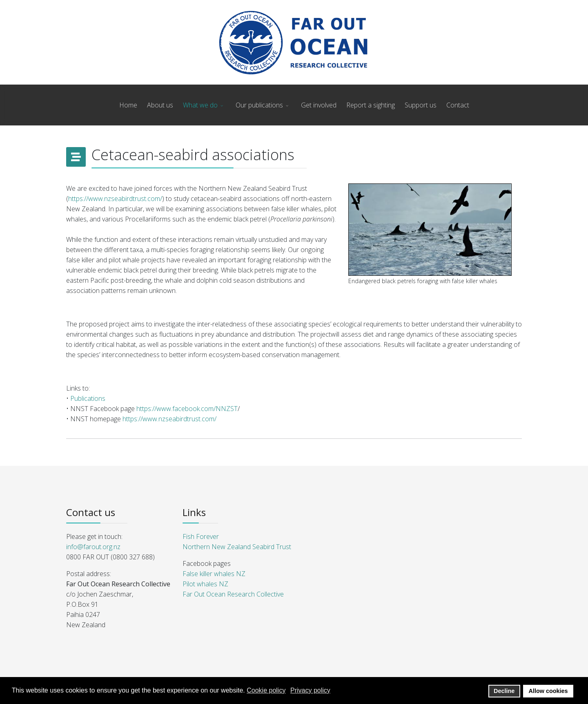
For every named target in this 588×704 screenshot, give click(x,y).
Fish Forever (201, 536)
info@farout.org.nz (93, 547)
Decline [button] (504, 691)
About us (160, 105)
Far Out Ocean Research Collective (233, 594)
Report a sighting (371, 105)
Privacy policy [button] (310, 690)
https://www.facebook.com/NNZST (187, 409)
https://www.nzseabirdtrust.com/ (115, 199)
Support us (421, 105)
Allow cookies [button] (548, 691)
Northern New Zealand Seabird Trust (237, 547)
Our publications (259, 105)
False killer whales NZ (214, 574)
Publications (88, 398)
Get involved (319, 105)
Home (128, 105)
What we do (200, 105)
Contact (458, 105)
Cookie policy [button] (266, 690)
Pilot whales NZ (205, 584)
